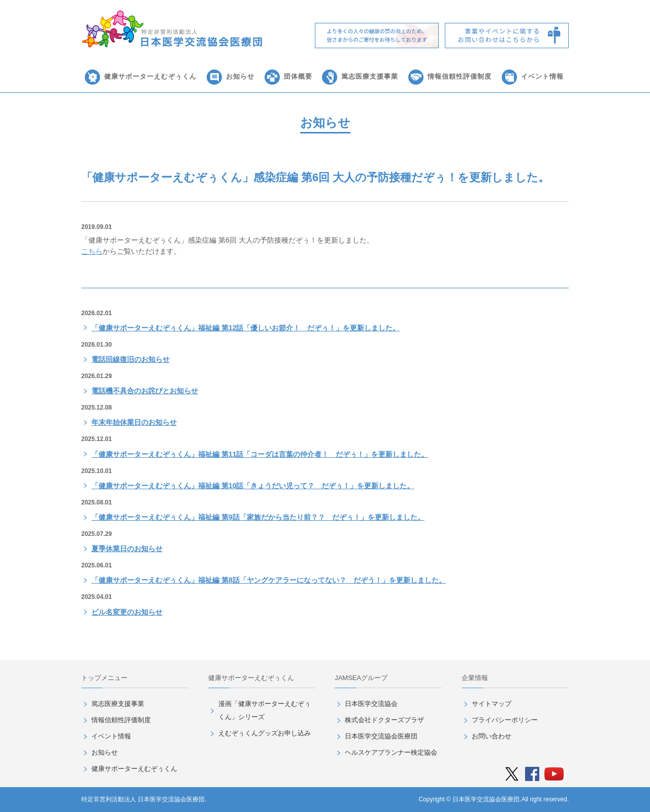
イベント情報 (542, 76)
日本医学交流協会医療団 (381, 736)
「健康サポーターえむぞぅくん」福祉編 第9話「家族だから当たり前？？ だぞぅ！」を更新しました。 (258, 517)
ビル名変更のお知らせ (127, 612)
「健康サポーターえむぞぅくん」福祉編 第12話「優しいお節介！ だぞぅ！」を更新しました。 (246, 328)
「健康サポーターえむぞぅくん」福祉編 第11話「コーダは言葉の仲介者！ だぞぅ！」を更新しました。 (260, 454)
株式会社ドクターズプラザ (384, 720)
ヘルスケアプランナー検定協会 (391, 752)
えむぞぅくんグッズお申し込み (265, 733)
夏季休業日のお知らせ (127, 549)
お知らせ (240, 76)
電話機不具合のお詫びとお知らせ (145, 391)
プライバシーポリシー (505, 720)
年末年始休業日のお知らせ (134, 422)
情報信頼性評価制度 (460, 76)
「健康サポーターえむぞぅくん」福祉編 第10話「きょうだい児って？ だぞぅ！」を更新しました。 (253, 486)
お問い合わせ (492, 736)
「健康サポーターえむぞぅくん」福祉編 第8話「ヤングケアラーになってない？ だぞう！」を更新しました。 (269, 580)
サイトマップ (492, 704)
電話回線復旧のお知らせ (131, 359)
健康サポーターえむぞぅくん (150, 76)
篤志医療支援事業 (370, 76)
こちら (92, 251)
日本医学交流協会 (371, 704)
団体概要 (298, 76)
